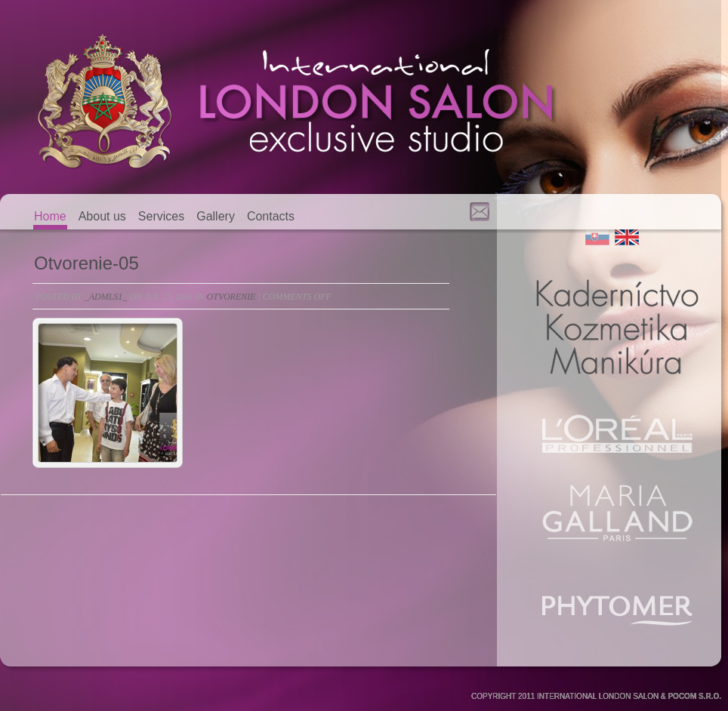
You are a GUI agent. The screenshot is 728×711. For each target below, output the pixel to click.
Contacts (271, 216)
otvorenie (231, 297)
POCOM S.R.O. (694, 696)
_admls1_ (106, 297)
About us (102, 216)
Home (50, 216)
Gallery (216, 216)
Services (161, 216)
